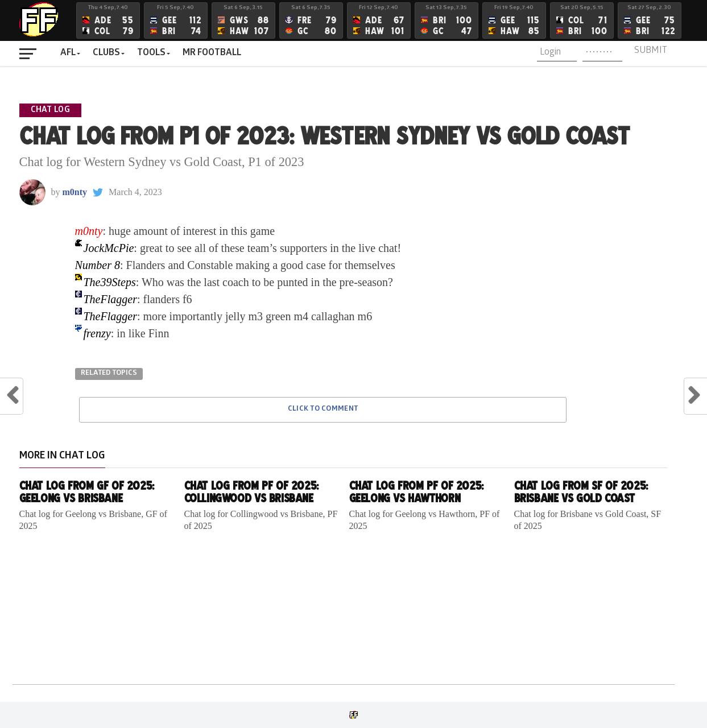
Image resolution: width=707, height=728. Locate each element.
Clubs (106, 53)
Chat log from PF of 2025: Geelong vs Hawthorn (416, 491)
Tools (151, 53)
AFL (68, 53)
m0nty (75, 192)
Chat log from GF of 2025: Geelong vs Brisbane (87, 491)
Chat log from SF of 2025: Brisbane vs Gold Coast (581, 491)
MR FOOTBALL (212, 53)
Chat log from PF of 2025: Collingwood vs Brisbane (251, 491)
